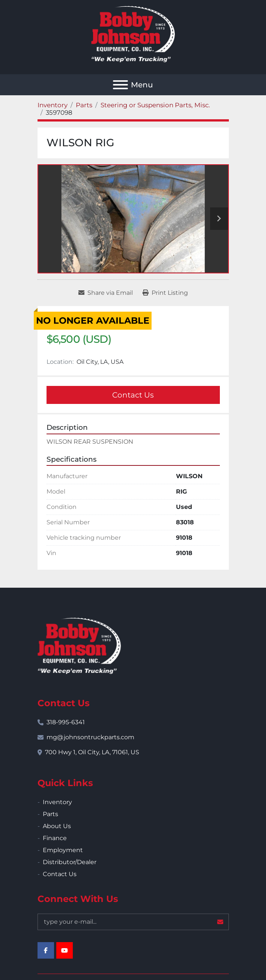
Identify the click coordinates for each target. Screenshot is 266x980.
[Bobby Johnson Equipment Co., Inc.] (79, 645)
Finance (55, 838)
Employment (63, 850)
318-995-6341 (66, 722)
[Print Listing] (165, 293)
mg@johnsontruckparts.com (90, 737)
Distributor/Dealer (70, 862)
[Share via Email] (106, 293)
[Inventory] (53, 105)
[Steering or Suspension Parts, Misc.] (155, 105)
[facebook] (46, 950)
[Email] (133, 922)
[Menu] (120, 85)
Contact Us (133, 395)
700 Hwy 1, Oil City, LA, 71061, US (92, 752)
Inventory (57, 802)
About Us (57, 826)
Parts (50, 814)
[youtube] (65, 950)
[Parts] (84, 105)
